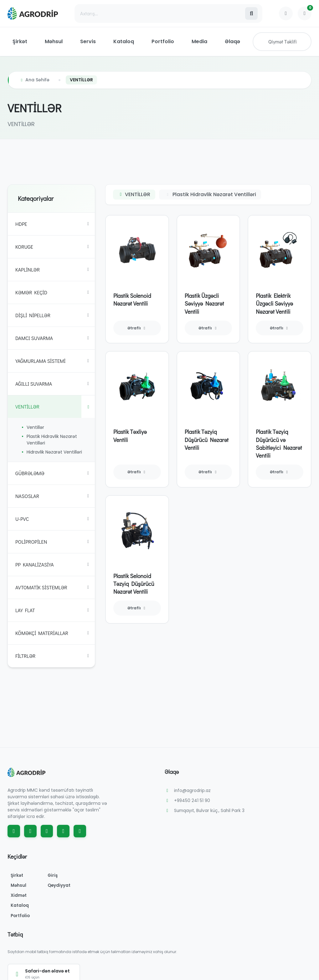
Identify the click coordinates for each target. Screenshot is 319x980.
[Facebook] (14, 831)
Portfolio (163, 41)
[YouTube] (47, 831)
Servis (88, 41)
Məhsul (54, 41)
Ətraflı (137, 328)
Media (199, 41)
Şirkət (20, 41)
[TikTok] (63, 831)
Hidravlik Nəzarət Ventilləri (54, 452)
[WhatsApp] (80, 831)
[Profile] (286, 13)
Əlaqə (232, 41)
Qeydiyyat (63, 886)
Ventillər (35, 427)
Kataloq (124, 41)
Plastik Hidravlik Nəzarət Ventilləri (52, 440)
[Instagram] (30, 831)
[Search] (159, 13)
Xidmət (20, 896)
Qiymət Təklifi (283, 41)
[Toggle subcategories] (88, 224)
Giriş (56, 876)
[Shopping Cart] (305, 13)
